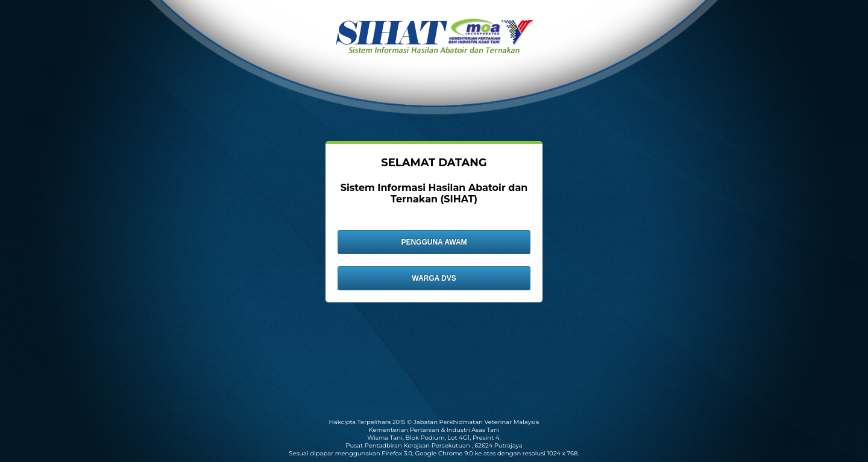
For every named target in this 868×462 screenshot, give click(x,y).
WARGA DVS (434, 278)
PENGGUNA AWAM (434, 242)
